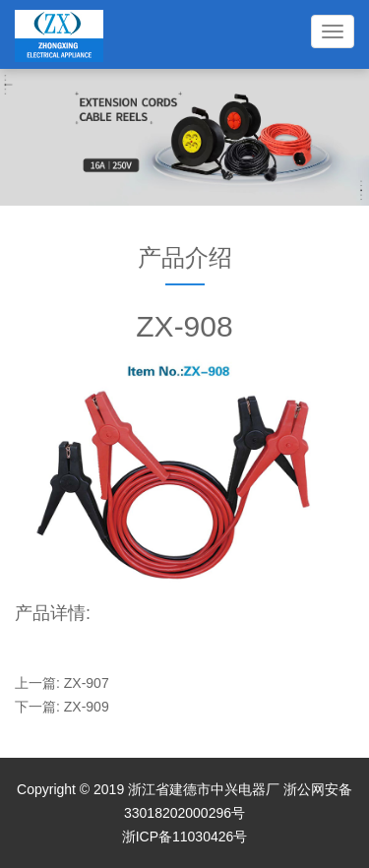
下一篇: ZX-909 (62, 707)
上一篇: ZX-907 (62, 683)
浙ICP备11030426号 (185, 837)
